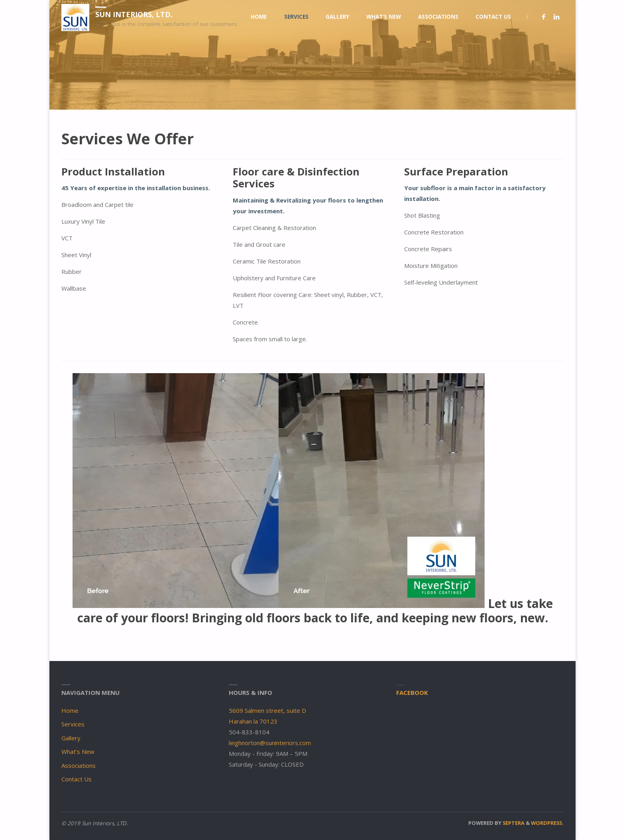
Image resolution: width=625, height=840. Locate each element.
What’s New (78, 751)
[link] (527, 17)
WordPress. (547, 823)
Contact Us (77, 779)
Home (70, 710)
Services (73, 724)
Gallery (71, 738)
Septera (513, 823)
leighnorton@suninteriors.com (270, 743)
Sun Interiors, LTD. (134, 14)
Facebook (412, 692)
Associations (79, 765)
